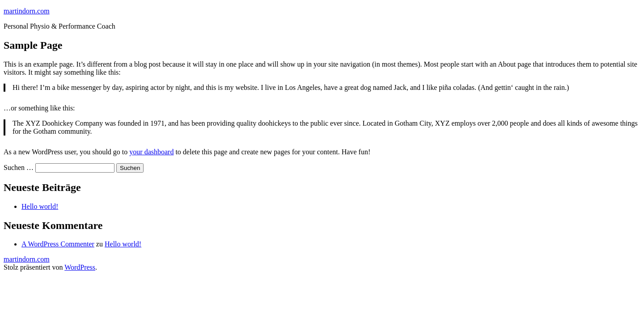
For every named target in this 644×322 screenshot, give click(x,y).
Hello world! (40, 206)
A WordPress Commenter (58, 244)
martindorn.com (27, 11)
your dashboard (151, 152)
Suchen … (19, 167)
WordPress (80, 267)
